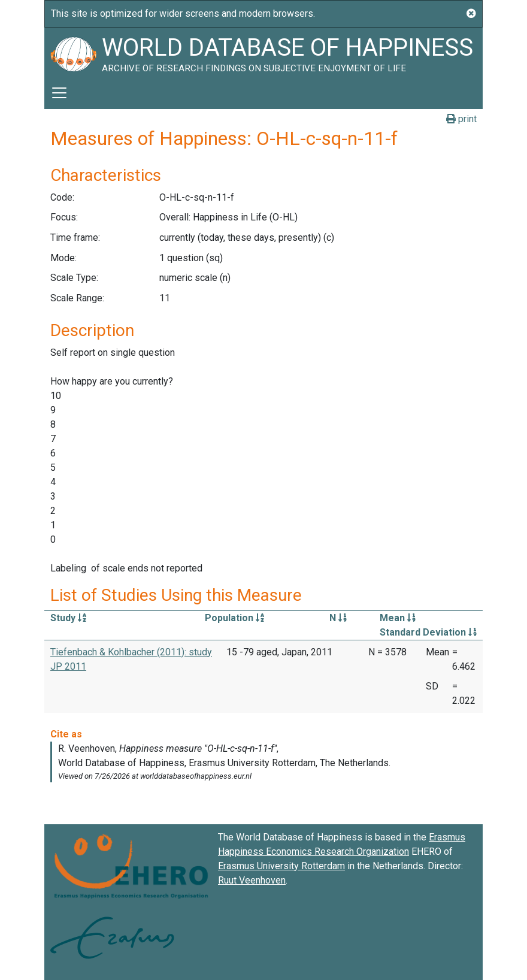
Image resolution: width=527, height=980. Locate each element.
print (461, 119)
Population (234, 618)
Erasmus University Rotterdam (281, 866)
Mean (398, 618)
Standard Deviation (428, 632)
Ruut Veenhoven (252, 880)
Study (68, 618)
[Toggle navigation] (59, 93)
